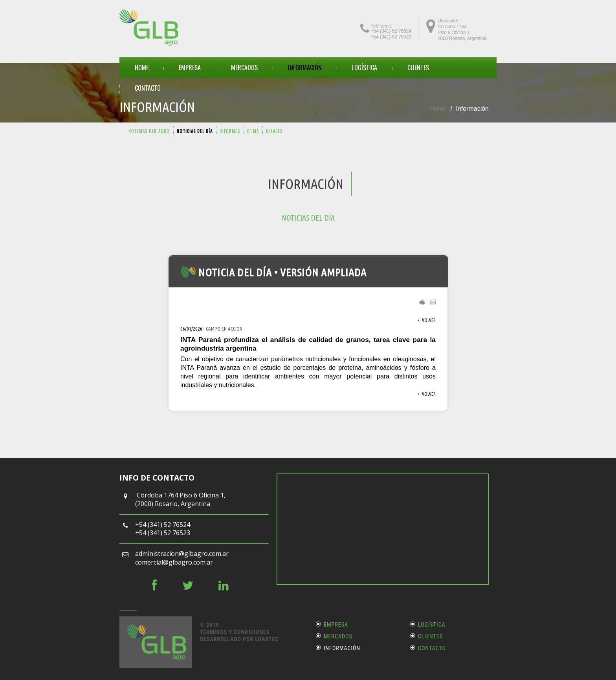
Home (438, 109)
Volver (429, 320)
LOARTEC (267, 639)
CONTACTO (148, 88)
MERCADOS (244, 68)
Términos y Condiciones (235, 632)
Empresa (336, 625)
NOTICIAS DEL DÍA (195, 131)
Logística (365, 68)
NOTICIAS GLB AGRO (149, 131)
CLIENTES (418, 68)
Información (342, 648)
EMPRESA (190, 68)
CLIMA (253, 131)
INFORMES (230, 131)
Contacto (432, 648)
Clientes (430, 636)
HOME (142, 68)
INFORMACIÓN (305, 68)
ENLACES (274, 131)
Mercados (338, 636)
